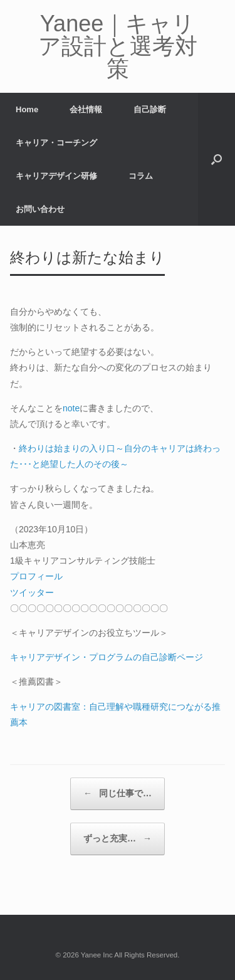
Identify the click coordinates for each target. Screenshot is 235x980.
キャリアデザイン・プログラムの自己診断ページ (107, 657)
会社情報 (86, 109)
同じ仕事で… (118, 794)
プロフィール (36, 576)
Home (27, 109)
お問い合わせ (40, 209)
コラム (141, 176)
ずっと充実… (118, 839)
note (71, 408)
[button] (217, 159)
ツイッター (32, 593)
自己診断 (150, 109)
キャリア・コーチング (56, 143)
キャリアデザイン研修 (56, 176)
